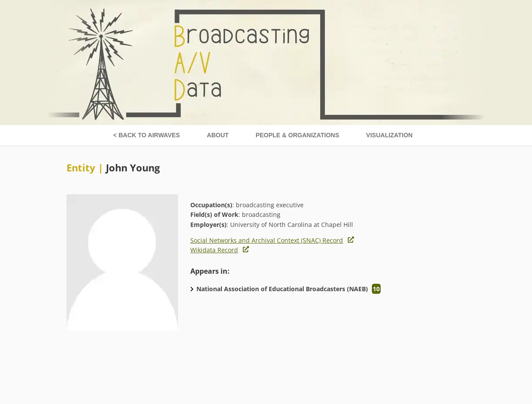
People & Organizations (297, 135)
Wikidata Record (214, 250)
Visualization (389, 135)
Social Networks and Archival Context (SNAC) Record (267, 240)
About (218, 135)
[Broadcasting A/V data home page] (266, 5)
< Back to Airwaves (147, 135)
